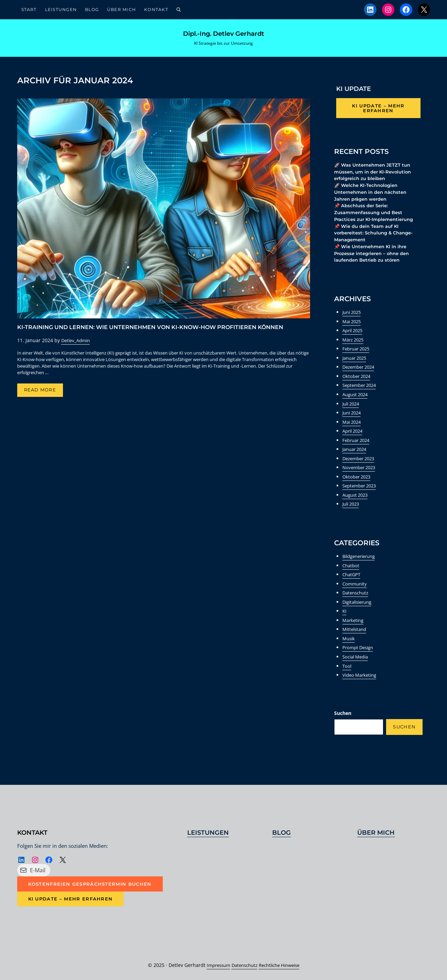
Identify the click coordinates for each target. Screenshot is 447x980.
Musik (349, 640)
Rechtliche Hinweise (282, 965)
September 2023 (361, 490)
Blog (281, 832)
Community (356, 587)
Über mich (376, 832)
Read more (44, 395)
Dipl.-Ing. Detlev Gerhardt (224, 35)
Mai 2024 (353, 427)
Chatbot (352, 568)
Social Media (357, 659)
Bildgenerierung (361, 560)
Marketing (354, 623)
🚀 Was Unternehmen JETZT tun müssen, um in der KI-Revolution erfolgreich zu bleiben (375, 175)
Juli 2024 (352, 409)
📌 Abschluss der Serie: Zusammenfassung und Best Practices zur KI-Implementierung (377, 217)
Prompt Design (359, 650)
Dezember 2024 (360, 373)
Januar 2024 (356, 454)
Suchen (343, 714)
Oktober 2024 (358, 382)
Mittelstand (356, 631)
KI (345, 614)
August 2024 (357, 399)
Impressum (214, 965)
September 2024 (361, 391)
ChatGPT (352, 578)
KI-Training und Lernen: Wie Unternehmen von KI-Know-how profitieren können (150, 330)
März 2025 (354, 346)
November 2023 (361, 471)
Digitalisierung (359, 605)
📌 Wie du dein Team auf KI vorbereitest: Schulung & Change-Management (377, 238)
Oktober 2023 (358, 481)
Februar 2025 (358, 355)
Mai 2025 (353, 328)
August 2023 (357, 499)
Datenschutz (357, 596)
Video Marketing (361, 677)
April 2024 (354, 436)
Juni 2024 (353, 418)
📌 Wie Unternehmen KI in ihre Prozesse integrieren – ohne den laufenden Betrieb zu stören (375, 259)
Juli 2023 (352, 508)
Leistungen (208, 832)
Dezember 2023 (360, 462)
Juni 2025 (353, 319)
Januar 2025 (356, 364)
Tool (347, 668)
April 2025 (354, 337)
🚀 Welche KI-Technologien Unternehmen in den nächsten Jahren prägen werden (374, 196)
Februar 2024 (358, 445)
